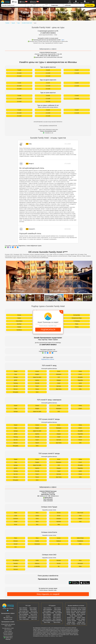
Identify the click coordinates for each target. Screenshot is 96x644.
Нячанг (80, 386)
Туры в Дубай (58, 613)
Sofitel (37, 560)
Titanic (16, 513)
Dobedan (59, 519)
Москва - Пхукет (71, 617)
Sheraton (16, 541)
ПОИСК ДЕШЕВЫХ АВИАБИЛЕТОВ (48, 126)
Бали (37, 392)
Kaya (80, 516)
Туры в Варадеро (57, 619)
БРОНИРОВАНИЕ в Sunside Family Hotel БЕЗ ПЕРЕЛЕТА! (48, 122)
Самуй (59, 383)
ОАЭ (59, 377)
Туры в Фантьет (57, 617)
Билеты (34, 2)
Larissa (37, 516)
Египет (80, 374)
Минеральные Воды (77, 318)
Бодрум (37, 374)
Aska (80, 522)
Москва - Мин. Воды (71, 611)
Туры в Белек (57, 608)
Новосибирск (19, 321)
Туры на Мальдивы (23, 613)
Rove (80, 560)
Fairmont (16, 569)
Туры (14, 2)
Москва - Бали (81, 622)
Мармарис (59, 374)
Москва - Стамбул (71, 624)
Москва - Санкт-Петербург (80, 608)
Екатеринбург (77, 315)
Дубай (16, 380)
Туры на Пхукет (47, 616)
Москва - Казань (82, 610)
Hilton (80, 544)
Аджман (37, 380)
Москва (19, 315)
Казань (19, 318)
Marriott (16, 566)
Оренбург (19, 324)
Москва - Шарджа (81, 619)
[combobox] (13, 5)
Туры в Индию (22, 617)
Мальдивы (16, 392)
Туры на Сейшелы (33, 613)
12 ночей (77, 73)
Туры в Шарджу (47, 614)
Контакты (8, 616)
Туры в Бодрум (47, 611)
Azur (16, 547)
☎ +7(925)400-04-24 (53, 56)
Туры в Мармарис (48, 610)
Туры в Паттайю (57, 616)
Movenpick (37, 544)
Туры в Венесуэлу (33, 616)
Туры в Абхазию (23, 608)
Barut (37, 522)
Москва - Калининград (72, 610)
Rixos (37, 513)
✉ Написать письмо (8, 619)
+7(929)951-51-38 (48, 133)
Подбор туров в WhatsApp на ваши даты (48, 130)
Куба (80, 389)
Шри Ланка (59, 389)
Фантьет (16, 389)
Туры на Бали (57, 622)
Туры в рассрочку (8, 630)
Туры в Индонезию (32, 617)
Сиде (16, 374)
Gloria (37, 519)
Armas (16, 524)
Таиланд (16, 383)
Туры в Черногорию (24, 619)
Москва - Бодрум (71, 613)
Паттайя (37, 383)
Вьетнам (59, 386)
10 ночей (19, 73)
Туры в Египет (33, 610)
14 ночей (48, 76)
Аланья (37, 371)
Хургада (16, 377)
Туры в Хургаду (57, 611)
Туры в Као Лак (47, 617)
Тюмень (77, 327)
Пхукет (37, 386)
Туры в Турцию (33, 608)
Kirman (59, 516)
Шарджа (59, 380)
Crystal (16, 522)
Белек (59, 371)
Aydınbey (59, 522)
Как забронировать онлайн (8, 628)
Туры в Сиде (47, 622)
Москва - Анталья (81, 611)
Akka (59, 524)
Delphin (80, 519)
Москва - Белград (81, 624)
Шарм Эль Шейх (37, 377)
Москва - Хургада (71, 614)
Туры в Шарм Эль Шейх (48, 613)
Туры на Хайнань (47, 619)
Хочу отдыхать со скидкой (48, 594)
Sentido (37, 541)
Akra (37, 524)
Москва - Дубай (71, 619)
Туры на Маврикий (24, 614)
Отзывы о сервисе (8, 631)
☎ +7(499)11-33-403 (42, 56)
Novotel (16, 544)
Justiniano (16, 519)
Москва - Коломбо (72, 621)
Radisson (59, 541)
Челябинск (19, 330)
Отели (23, 2)
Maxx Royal (80, 513)
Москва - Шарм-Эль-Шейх (76, 616)
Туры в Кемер (57, 610)
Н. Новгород (77, 321)
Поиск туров (90, 5)
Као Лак (16, 386)
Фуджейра (80, 380)
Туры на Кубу (34, 611)
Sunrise (59, 538)
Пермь (77, 324)
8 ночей (48, 70)
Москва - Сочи (70, 608)
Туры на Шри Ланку (24, 611)
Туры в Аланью (47, 608)
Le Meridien (37, 566)
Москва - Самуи (81, 617)
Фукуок (37, 389)
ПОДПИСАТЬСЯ (48, 330)
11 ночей (48, 73)
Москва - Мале (71, 622)
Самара (19, 327)
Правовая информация (8, 633)
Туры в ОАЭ (34, 619)
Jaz (59, 544)
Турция (16, 371)
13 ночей (19, 76)
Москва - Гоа (82, 621)
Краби (80, 383)
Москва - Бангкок (81, 614)
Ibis (59, 566)
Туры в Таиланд (23, 610)
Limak (16, 516)
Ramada (16, 563)
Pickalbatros (80, 541)
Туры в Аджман (57, 614)
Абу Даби (80, 377)
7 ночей (19, 70)
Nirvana (59, 513)
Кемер (80, 371)
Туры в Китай (34, 614)
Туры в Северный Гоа (47, 621)
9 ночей (77, 70)
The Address (16, 560)
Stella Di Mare (80, 538)
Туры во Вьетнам (23, 616)
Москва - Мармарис (81, 613)
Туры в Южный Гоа (57, 621)
